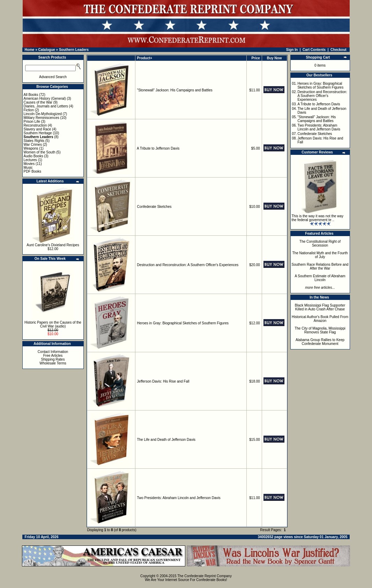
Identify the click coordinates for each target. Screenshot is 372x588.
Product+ (145, 58)
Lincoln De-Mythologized (43, 114)
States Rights (34, 141)
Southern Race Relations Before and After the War (320, 266)
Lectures (30, 160)
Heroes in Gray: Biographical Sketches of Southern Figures (183, 323)
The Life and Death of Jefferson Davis (166, 440)
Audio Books (34, 156)
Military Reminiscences (42, 118)
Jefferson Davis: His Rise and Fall (163, 381)
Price (255, 58)
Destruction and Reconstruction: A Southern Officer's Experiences (188, 265)
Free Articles (53, 356)
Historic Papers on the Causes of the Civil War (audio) (53, 324)
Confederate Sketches (154, 207)
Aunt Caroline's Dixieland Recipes (53, 245)
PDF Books (33, 171)
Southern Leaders (74, 50)
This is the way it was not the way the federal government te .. (318, 218)
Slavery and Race (38, 129)
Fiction (29, 110)
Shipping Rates (53, 359)
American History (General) (45, 99)
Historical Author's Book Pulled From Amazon (320, 319)
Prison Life (32, 122)
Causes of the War (38, 102)
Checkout (338, 50)
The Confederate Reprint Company (204, 576)
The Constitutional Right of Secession (320, 243)
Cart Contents (314, 50)
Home (30, 50)
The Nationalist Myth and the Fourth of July (320, 255)
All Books (31, 95)
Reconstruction (35, 125)
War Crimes (33, 145)
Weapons (31, 148)
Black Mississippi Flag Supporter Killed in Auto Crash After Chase (320, 307)
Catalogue (46, 50)
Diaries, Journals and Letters (46, 106)
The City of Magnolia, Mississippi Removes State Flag (320, 330)
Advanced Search (53, 77)
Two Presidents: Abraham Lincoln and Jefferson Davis (178, 498)
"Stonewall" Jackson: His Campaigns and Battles (175, 90)
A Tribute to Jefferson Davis (158, 148)
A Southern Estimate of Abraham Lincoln (320, 278)
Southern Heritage (38, 133)
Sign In (292, 50)
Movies (29, 164)
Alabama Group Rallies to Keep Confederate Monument (320, 342)
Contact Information (53, 352)
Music (28, 168)
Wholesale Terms (53, 363)
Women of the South (40, 152)
